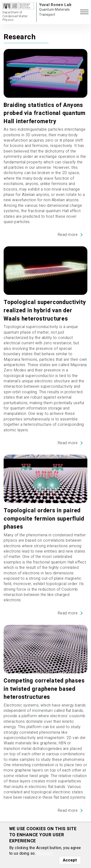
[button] (84, 12)
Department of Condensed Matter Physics (15, 16)
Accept (70, 860)
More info (45, 853)
